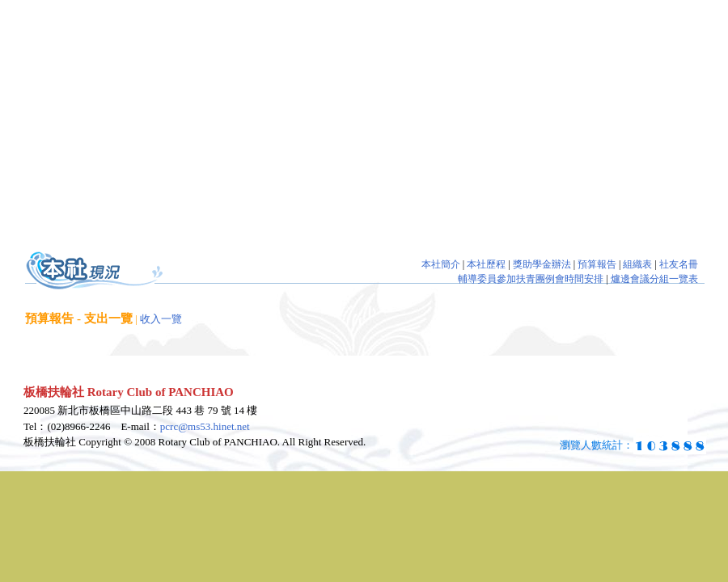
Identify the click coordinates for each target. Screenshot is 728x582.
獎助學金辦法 (542, 264)
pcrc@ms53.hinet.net (205, 426)
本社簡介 (441, 264)
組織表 (637, 264)
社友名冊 (679, 264)
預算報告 (597, 264)
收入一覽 (161, 319)
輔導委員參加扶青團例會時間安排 (531, 279)
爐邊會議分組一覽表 (654, 279)
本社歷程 (486, 264)
